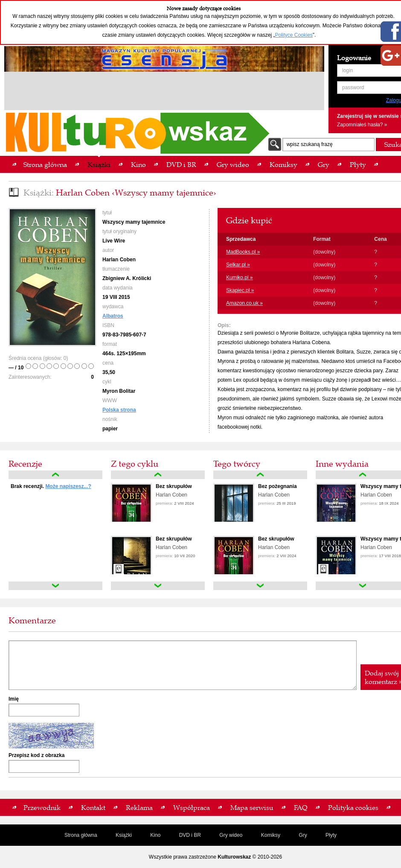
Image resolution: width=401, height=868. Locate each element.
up (55, 475)
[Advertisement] (164, 92)
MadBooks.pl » (243, 252)
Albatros (113, 316)
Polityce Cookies (294, 35)
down (55, 586)
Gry (303, 835)
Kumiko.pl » (240, 278)
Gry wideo (231, 835)
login (347, 70)
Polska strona (119, 410)
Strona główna (81, 835)
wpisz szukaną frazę (310, 144)
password (353, 88)
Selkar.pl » (238, 265)
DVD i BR (190, 835)
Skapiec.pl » (240, 290)
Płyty (331, 835)
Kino (155, 835)
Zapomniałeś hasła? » (362, 125)
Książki (124, 835)
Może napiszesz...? (68, 486)
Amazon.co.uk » (244, 303)
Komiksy (271, 835)
